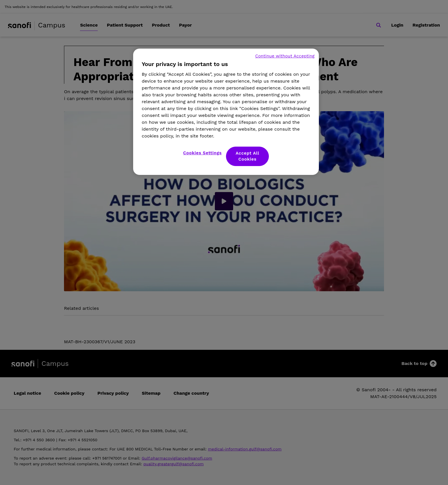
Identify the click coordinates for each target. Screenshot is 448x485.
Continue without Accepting (285, 56)
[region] (226, 112)
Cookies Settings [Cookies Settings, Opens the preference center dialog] (202, 153)
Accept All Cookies (248, 156)
